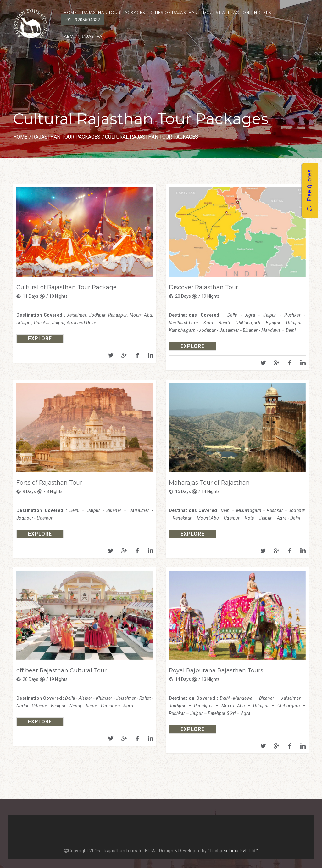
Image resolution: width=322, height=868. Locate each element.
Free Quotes (309, 190)
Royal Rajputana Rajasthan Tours (216, 670)
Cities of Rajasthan (174, 12)
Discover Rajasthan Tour (203, 287)
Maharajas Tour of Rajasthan (209, 483)
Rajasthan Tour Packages (114, 12)
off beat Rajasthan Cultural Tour (61, 670)
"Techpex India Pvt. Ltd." (233, 851)
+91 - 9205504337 (82, 20)
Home (20, 137)
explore (40, 339)
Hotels (263, 12)
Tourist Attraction (226, 12)
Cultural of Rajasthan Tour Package (67, 287)
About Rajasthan (85, 36)
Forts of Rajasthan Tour (49, 483)
